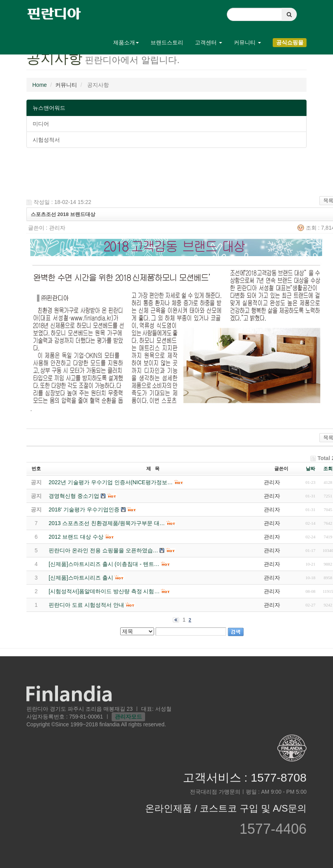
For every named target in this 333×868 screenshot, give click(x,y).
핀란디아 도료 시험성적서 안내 (86, 605)
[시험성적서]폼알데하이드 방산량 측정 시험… (104, 591)
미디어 (41, 124)
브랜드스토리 (167, 42)
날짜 (310, 469)
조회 (328, 469)
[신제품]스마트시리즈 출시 (81, 578)
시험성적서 (46, 140)
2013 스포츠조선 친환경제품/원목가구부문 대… (107, 523)
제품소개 (126, 42)
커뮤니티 (247, 42)
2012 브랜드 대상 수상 (76, 537)
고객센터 (209, 42)
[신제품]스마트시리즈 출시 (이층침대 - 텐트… (104, 564)
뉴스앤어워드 (49, 108)
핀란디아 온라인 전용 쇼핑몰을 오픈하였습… (103, 550)
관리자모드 (128, 717)
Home (39, 85)
